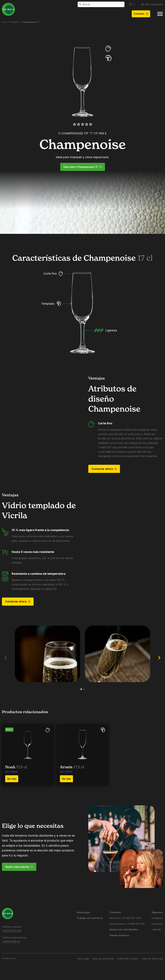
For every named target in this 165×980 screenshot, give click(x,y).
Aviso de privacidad (103, 959)
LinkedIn (156, 929)
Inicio (4, 22)
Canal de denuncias (152, 959)
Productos (14, 22)
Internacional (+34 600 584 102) (127, 924)
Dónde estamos (119, 935)
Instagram (157, 918)
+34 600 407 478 (12, 931)
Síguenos (157, 912)
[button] (81, 689)
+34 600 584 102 (11, 941)
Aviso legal (83, 959)
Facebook (157, 924)
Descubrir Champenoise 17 (83, 167)
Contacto (141, 14)
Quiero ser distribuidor (124, 929)
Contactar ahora (104, 469)
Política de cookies (128, 959)
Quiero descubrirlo (19, 867)
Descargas (83, 912)
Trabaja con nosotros (90, 918)
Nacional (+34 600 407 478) (125, 918)
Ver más (12, 779)
